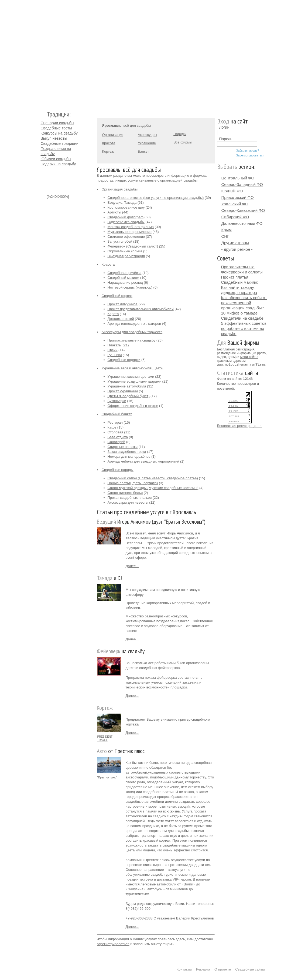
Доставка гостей (121, 319)
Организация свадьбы (120, 189)
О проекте (223, 969)
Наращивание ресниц (125, 282)
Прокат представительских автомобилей (141, 309)
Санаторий (117, 442)
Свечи (113, 350)
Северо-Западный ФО (242, 184)
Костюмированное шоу (126, 207)
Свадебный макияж (124, 278)
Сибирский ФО (235, 217)
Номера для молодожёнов (129, 456)
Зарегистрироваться (250, 155)
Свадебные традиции (60, 143)
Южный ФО (232, 191)
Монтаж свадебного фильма (131, 227)
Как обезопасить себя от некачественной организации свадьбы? (244, 303)
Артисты (114, 212)
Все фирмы (183, 142)
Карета (113, 314)
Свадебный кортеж (117, 296)
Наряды (180, 134)
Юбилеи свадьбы (56, 159)
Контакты (184, 969)
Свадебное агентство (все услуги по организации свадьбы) (156, 198)
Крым (227, 230)
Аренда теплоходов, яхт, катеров (134, 324)
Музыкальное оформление (130, 232)
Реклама (203, 969)
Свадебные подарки (124, 360)
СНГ (225, 236)
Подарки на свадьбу (58, 164)
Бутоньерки (117, 401)
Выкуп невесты (54, 138)
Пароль (226, 139)
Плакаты (115, 345)
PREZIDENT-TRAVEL (105, 738)
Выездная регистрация (126, 256)
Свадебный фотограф (126, 217)
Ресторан (115, 422)
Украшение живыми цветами (131, 377)
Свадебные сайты (250, 969)
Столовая (115, 432)
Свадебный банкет (117, 414)
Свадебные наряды (118, 470)
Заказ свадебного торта (127, 452)
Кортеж (108, 151)
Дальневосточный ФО (242, 223)
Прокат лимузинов (123, 304)
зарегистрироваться (113, 944)
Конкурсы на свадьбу (59, 133)
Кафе (112, 427)
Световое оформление (126, 237)
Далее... (132, 566)
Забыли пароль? (248, 150)
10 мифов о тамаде (239, 313)
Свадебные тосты (56, 128)
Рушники (115, 355)
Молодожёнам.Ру (43, 53)
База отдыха (118, 437)
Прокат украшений (123, 391)
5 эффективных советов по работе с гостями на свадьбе (244, 328)
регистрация (245, 349)
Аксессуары (147, 135)
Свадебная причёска (125, 273)
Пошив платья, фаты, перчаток (133, 483)
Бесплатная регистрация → (240, 425)
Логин (224, 127)
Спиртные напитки (123, 447)
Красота (109, 143)
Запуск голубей (120, 241)
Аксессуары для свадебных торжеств (132, 332)
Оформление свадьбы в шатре (133, 406)
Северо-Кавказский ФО (243, 210)
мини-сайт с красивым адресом (238, 359)
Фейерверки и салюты (242, 272)
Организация (113, 135)
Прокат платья (235, 277)
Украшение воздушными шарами (134, 381)
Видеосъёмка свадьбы (126, 222)
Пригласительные (238, 267)
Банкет (143, 151)
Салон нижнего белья (125, 493)
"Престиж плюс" (107, 777)
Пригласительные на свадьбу (132, 340)
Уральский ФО (235, 204)
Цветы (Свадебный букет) (129, 396)
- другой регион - (237, 249)
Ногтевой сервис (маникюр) (130, 287)
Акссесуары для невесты (128, 502)
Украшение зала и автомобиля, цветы (133, 368)
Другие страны (235, 243)
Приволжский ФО (238, 197)
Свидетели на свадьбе (242, 318)
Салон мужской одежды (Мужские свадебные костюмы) (153, 488)
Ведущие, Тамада (122, 203)
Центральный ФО (238, 178)
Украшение (147, 143)
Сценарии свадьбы (57, 123)
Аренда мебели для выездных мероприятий (143, 461)
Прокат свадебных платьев (130, 498)
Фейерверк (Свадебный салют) (133, 246)
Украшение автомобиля (127, 386)
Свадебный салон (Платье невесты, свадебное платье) (153, 478)
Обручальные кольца (125, 251)
